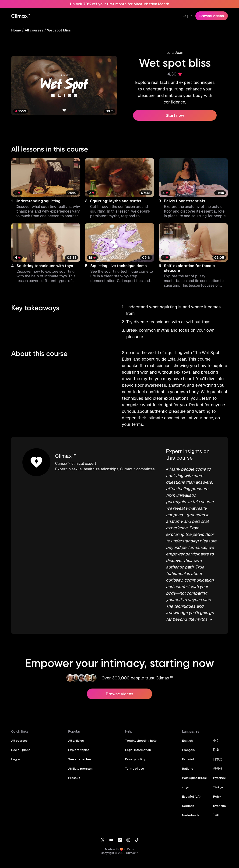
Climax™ (66, 450)
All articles (76, 728)
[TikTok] (137, 827)
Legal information (137, 737)
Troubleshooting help (140, 728)
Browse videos (212, 16)
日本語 (216, 746)
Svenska (218, 793)
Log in (188, 16)
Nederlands (190, 802)
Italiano (187, 756)
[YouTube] (111, 827)
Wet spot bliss (58, 30)
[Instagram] (128, 827)
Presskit (74, 765)
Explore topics (78, 737)
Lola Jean (175, 53)
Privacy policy (135, 746)
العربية (186, 774)
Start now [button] (175, 115)
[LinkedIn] (120, 827)
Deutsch (188, 793)
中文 (215, 728)
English (187, 728)
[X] (103, 827)
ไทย (215, 802)
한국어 (216, 756)
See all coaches (79, 746)
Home (16, 30)
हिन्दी (215, 737)
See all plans (20, 737)
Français (188, 737)
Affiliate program (80, 756)
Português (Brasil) (195, 765)
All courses (34, 30)
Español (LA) (191, 784)
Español (188, 746)
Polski (216, 784)
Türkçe (217, 774)
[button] (46, 188)
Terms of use (134, 756)
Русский (218, 765)
